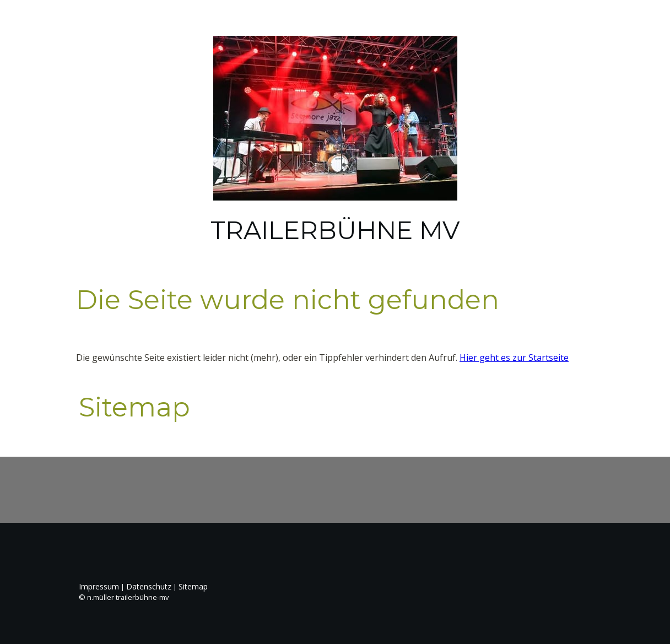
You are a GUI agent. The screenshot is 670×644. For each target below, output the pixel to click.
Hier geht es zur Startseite (514, 358)
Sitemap (193, 586)
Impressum (99, 586)
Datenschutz (149, 586)
